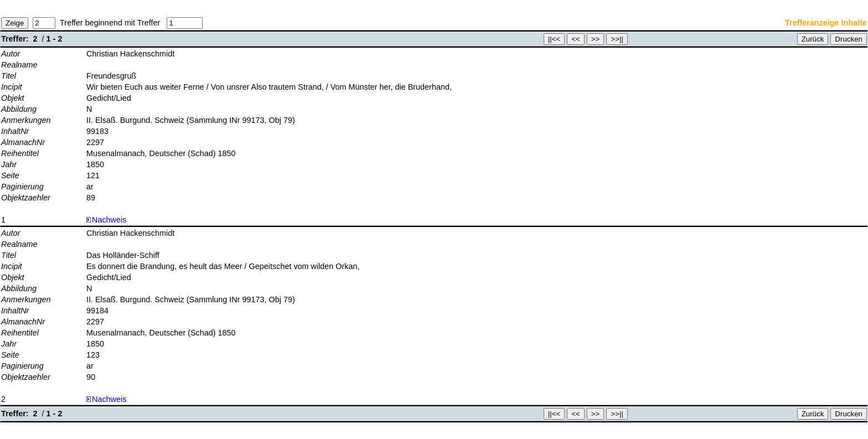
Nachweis (106, 220)
